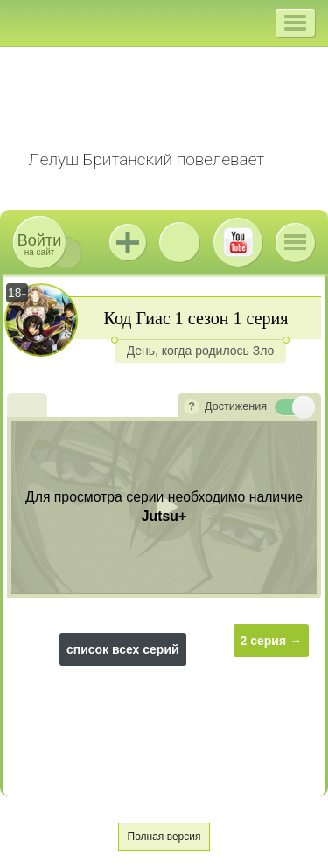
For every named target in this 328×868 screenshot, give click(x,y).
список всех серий (123, 649)
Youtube (238, 242)
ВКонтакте (179, 242)
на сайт (39, 244)
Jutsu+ (128, 242)
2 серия (264, 641)
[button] (295, 23)
